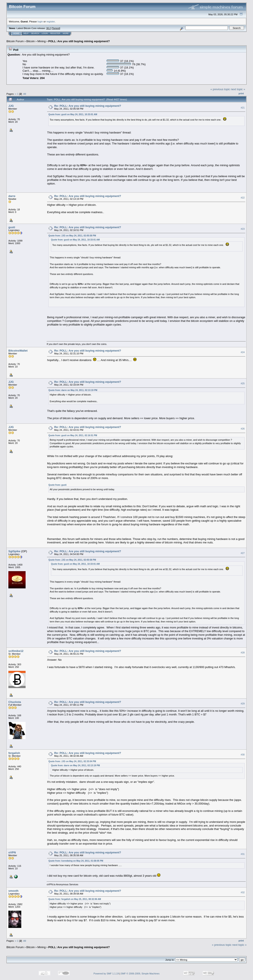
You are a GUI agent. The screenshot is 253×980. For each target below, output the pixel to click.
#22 (243, 198)
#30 (243, 755)
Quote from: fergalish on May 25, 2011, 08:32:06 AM (75, 899)
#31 (243, 854)
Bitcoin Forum (15, 41)
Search (35, 33)
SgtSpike (14, 551)
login (40, 21)
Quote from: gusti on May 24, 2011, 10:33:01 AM (73, 114)
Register (55, 33)
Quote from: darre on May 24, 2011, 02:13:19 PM (73, 390)
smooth (13, 891)
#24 (243, 352)
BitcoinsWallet (18, 351)
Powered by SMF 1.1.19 (106, 974)
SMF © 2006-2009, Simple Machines (140, 974)
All (25, 94)
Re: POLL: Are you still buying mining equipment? (88, 106)
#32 (243, 892)
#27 (243, 553)
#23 (243, 229)
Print (241, 93)
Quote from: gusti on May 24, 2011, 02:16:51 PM (73, 435)
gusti (12, 227)
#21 (243, 108)
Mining (41, 41)
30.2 (48, 28)
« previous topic (220, 89)
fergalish (14, 753)
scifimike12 (16, 651)
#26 (243, 429)
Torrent (56, 28)
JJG (11, 106)
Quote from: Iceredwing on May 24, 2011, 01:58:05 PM (76, 861)
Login (45, 33)
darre (12, 196)
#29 (243, 704)
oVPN (12, 852)
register (51, 21)
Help (26, 33)
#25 (243, 383)
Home (16, 33)
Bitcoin (31, 41)
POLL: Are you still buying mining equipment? (79, 41)
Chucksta (15, 702)
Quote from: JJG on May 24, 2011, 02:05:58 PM (72, 236)
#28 (243, 653)
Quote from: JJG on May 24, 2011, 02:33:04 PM (72, 761)
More (66, 33)
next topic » (238, 89)
